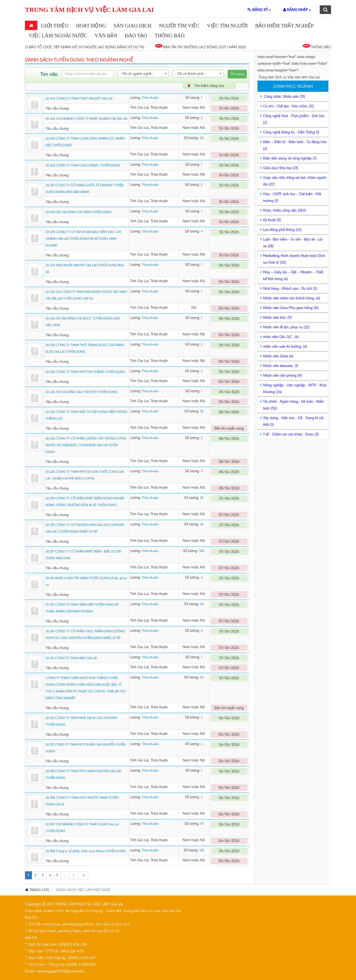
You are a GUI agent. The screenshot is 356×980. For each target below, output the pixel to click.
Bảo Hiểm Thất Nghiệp (285, 26)
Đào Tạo (136, 36)
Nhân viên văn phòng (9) (283, 375)
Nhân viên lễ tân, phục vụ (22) (286, 327)
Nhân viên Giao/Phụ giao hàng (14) (291, 308)
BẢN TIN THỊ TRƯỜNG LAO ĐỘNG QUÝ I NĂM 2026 (207, 47)
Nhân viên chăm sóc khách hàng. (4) (292, 298)
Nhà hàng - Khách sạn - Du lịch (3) (290, 288)
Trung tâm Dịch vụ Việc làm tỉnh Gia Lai (289, 77)
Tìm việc (49, 74)
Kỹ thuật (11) (272, 220)
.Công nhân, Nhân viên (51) (284, 97)
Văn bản (106, 36)
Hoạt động (91, 26)
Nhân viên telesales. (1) (281, 366)
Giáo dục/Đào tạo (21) (281, 168)
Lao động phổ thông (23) (282, 230)
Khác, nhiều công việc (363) (284, 210)
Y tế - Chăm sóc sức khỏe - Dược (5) (291, 434)
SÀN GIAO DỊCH (132, 26)
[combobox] (143, 74)
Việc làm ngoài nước (58, 36)
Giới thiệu (55, 26)
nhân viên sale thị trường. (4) (285, 346)
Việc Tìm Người (227, 26)
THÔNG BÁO (170, 36)
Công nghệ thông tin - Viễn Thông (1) (291, 132)
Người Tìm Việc (179, 26)
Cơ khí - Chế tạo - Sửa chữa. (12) (288, 106)
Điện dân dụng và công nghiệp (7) (290, 158)
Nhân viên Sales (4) (278, 356)
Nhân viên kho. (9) (277, 317)
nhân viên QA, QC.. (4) (281, 337)
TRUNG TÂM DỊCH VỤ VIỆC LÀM (89, 10)
